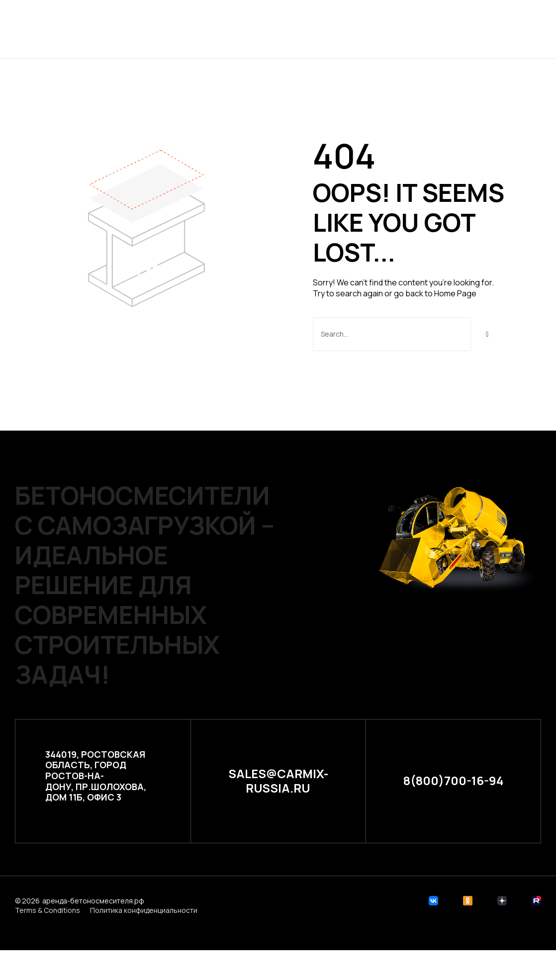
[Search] (487, 334)
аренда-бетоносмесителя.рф (93, 901)
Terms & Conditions (47, 910)
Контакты (389, 29)
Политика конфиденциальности (144, 910)
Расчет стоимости (308, 29)
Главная (178, 29)
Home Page (455, 293)
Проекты (230, 29)
